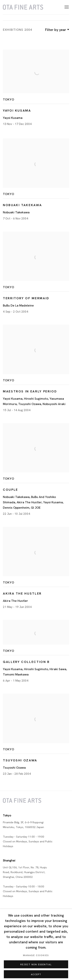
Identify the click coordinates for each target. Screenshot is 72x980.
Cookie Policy (28, 963)
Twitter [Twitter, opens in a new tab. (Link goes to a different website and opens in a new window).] (14, 952)
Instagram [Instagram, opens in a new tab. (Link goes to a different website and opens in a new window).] (30, 952)
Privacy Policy (10, 963)
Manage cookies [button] (47, 963)
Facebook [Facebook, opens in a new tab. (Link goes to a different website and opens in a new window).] (22, 952)
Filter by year (57, 30)
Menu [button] (66, 7)
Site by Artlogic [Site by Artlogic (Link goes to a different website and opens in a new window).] (11, 974)
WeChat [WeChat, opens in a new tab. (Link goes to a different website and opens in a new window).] (37, 952)
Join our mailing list (6, 952)
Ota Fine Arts (23, 7)
